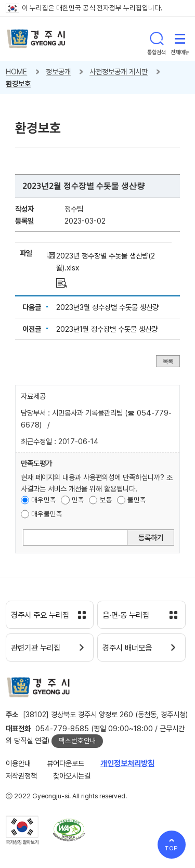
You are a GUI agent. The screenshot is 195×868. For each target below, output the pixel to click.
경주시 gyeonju (36, 39)
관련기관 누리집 (36, 648)
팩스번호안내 (77, 741)
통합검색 (157, 38)
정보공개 (58, 72)
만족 (78, 500)
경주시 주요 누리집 (40, 615)
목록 (168, 361)
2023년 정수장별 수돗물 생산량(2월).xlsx (106, 262)
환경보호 (18, 83)
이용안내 (18, 763)
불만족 (137, 500)
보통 (106, 500)
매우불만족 (47, 514)
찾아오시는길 (72, 776)
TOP (172, 848)
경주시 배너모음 (127, 648)
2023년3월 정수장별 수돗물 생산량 (107, 307)
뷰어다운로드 (66, 763)
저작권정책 (21, 776)
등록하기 (151, 537)
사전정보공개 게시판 (119, 72)
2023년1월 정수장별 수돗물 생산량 (107, 329)
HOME (16, 72)
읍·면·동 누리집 (126, 615)
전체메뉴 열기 (180, 38)
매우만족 (44, 500)
